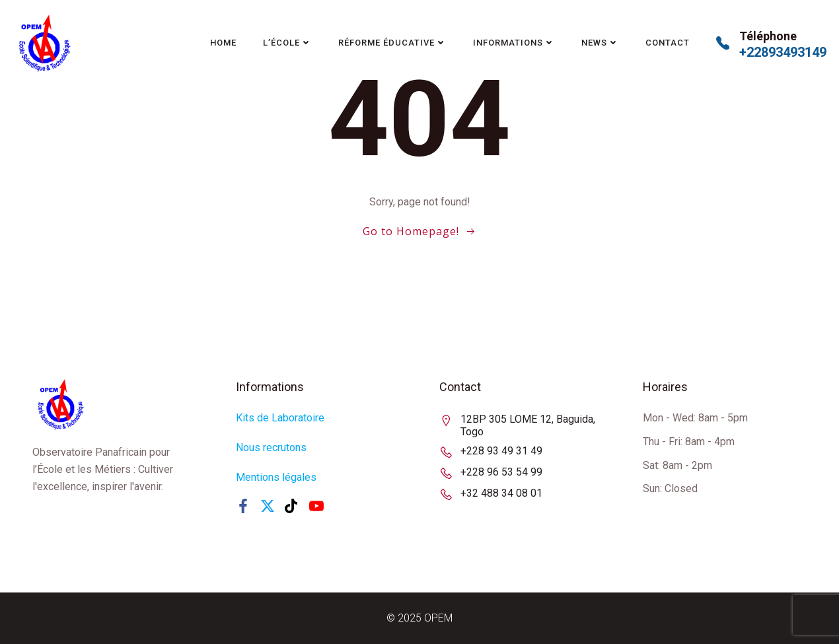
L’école (287, 43)
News (600, 43)
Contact (668, 43)
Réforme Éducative (392, 43)
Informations (514, 43)
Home (223, 43)
